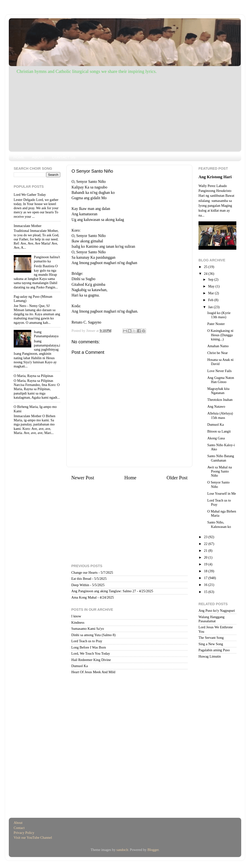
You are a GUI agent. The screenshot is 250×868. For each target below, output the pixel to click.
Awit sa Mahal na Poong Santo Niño (220, 471)
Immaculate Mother (28, 226)
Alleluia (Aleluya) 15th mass (220, 415)
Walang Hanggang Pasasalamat (211, 619)
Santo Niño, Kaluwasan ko (219, 524)
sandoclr (122, 850)
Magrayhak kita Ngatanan (218, 391)
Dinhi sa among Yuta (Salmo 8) (93, 635)
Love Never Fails (219, 371)
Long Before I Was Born (89, 647)
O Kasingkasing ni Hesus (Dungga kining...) (220, 335)
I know (76, 616)
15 (206, 592)
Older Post (177, 478)
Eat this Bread (81, 579)
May (212, 286)
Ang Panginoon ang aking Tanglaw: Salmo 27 (104, 591)
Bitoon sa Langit (219, 431)
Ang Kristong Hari (215, 177)
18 (206, 571)
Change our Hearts (84, 572)
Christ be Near (218, 353)
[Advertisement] (125, 111)
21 (206, 551)
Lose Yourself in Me (222, 493)
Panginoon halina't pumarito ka (47, 259)
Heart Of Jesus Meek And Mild (93, 672)
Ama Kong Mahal (84, 597)
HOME (19, 157)
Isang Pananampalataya (46, 334)
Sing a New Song (211, 644)
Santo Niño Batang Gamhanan (221, 458)
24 (206, 274)
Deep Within (80, 585)
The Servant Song (211, 638)
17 (206, 578)
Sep (211, 279)
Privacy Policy (24, 833)
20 (206, 557)
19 (206, 564)
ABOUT (38, 157)
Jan (211, 307)
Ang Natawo (216, 406)
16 (206, 585)
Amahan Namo (218, 346)
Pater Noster (216, 324)
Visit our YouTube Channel (33, 838)
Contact (19, 828)
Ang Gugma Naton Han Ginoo (221, 380)
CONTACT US (64, 157)
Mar (212, 293)
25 (206, 267)
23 (206, 537)
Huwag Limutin (210, 656)
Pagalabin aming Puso (214, 650)
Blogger (153, 850)
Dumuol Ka (80, 666)
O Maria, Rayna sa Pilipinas (33, 376)
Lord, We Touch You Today (91, 653)
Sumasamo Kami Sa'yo (88, 629)
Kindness (78, 622)
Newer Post (83, 478)
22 (206, 544)
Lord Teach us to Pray (87, 641)
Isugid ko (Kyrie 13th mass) (219, 315)
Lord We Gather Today (30, 195)
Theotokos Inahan (220, 400)
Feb (211, 300)
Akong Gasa (216, 438)
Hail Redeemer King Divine (91, 660)
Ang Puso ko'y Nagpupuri (217, 611)
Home (130, 478)
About (18, 823)
